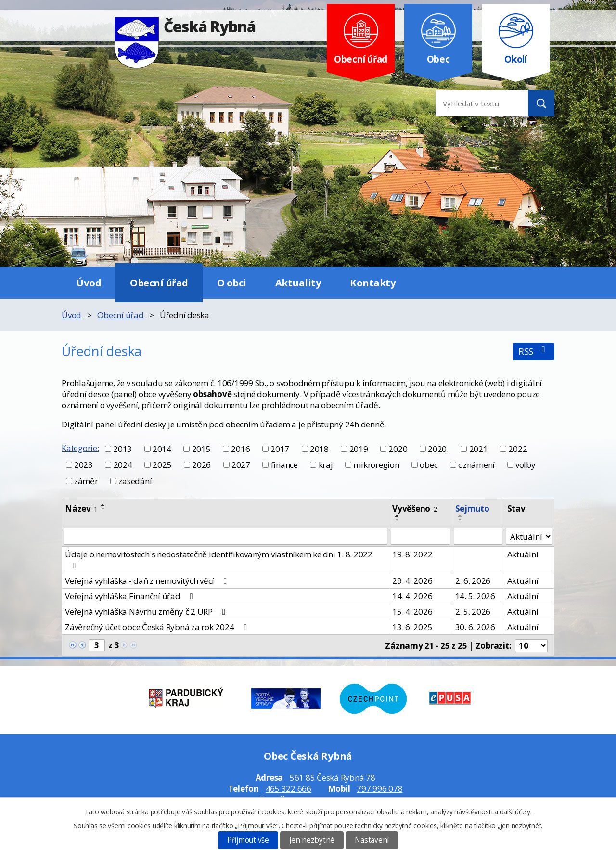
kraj (326, 465)
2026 (201, 465)
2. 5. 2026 (473, 612)
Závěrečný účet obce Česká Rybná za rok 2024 (158, 627)
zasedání (135, 481)
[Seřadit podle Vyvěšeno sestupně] (398, 520)
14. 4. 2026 (412, 596)
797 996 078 (379, 789)
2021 (479, 449)
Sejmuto (472, 509)
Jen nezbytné (312, 840)
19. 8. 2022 (412, 554)
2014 (162, 449)
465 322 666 (289, 789)
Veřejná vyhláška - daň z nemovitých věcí (148, 581)
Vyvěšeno (415, 509)
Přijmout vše (248, 840)
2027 (241, 465)
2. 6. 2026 (473, 581)
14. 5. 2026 (475, 596)
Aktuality (298, 283)
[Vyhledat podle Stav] (529, 536)
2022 (518, 449)
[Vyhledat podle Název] (225, 536)
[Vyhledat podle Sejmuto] (478, 536)
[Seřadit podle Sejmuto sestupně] (461, 520)
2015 (201, 449)
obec (429, 465)
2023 (83, 465)
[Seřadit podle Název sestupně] (103, 509)
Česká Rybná (185, 26)
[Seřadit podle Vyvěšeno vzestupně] (398, 516)
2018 (319, 449)
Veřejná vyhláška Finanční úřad (131, 596)
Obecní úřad (159, 283)
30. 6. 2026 (475, 627)
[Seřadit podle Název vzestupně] (103, 505)
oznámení (476, 465)
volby (526, 465)
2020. (438, 449)
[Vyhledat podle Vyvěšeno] (421, 536)
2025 (162, 465)
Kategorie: (80, 448)
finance (284, 465)
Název (82, 509)
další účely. (516, 812)
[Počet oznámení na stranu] (531, 646)
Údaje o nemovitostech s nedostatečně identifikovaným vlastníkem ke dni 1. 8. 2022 (219, 559)
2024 (123, 465)
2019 (359, 449)
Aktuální (523, 554)
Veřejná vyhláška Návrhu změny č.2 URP (147, 612)
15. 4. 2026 (412, 612)
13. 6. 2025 (412, 627)
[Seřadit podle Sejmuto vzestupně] (461, 516)
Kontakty (373, 283)
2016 (240, 449)
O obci (232, 283)
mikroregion (376, 465)
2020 (398, 449)
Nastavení (372, 840)
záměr (86, 481)
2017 (280, 449)
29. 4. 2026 (412, 581)
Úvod (89, 283)
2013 (122, 449)
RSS (534, 351)
